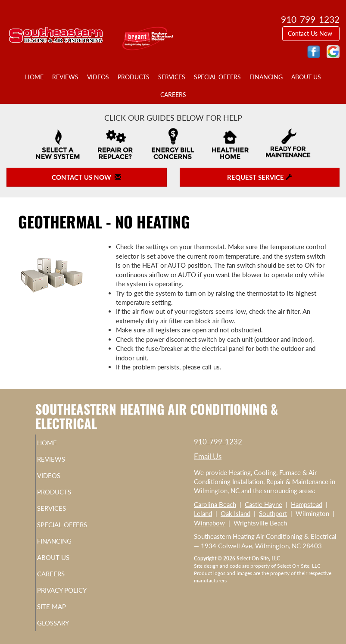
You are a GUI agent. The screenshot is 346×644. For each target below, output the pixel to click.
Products (134, 77)
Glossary (65, 623)
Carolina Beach (215, 504)
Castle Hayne (263, 504)
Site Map (63, 606)
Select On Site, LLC (258, 558)
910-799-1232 (218, 442)
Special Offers (217, 77)
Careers (173, 95)
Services (172, 77)
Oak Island (235, 513)
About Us (306, 77)
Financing (266, 77)
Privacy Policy (73, 590)
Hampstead (307, 504)
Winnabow (209, 523)
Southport (273, 513)
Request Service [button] (260, 177)
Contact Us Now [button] (311, 33)
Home (34, 77)
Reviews (65, 77)
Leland (203, 513)
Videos (98, 77)
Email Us (208, 456)
